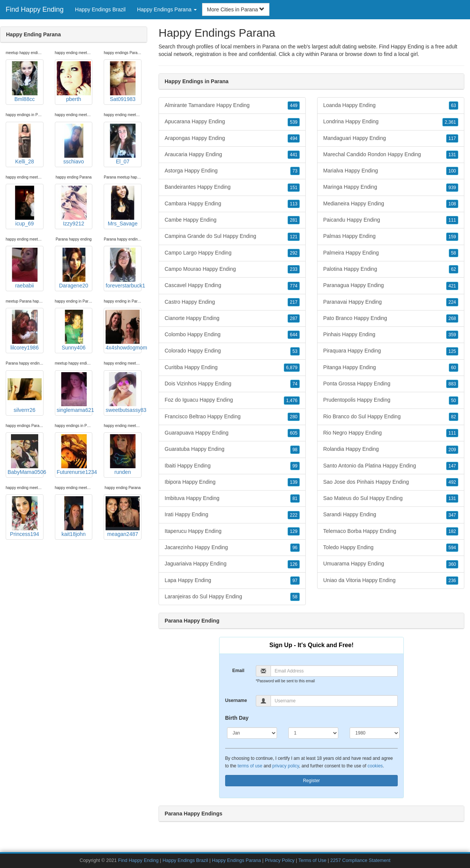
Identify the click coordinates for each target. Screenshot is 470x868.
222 (294, 515)
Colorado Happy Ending (232, 351)
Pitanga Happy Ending (391, 368)
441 (294, 155)
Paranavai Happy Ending (391, 302)
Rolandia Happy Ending (391, 449)
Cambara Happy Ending (232, 204)
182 (452, 531)
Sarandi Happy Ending (391, 515)
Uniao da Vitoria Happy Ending (391, 581)
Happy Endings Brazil (100, 9)
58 (295, 597)
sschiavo (74, 144)
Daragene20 (74, 268)
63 (454, 106)
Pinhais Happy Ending (391, 335)
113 (294, 204)
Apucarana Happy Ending (232, 122)
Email (238, 671)
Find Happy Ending (35, 9)
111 (452, 220)
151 (294, 188)
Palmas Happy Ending (391, 236)
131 (452, 155)
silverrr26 (25, 393)
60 (454, 368)
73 (295, 171)
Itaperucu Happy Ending (232, 531)
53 (295, 351)
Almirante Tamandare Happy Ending (232, 106)
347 (452, 515)
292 (294, 253)
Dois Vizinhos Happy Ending (232, 384)
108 (452, 204)
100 (452, 171)
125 (452, 351)
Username (236, 700)
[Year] (375, 733)
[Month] (252, 733)
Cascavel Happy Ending (232, 286)
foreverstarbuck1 (124, 268)
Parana (329, 54)
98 (295, 450)
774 (294, 286)
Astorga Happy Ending (232, 171)
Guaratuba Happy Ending (232, 449)
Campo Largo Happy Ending (232, 253)
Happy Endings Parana (237, 860)
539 (294, 122)
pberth (74, 82)
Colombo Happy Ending (232, 335)
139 (294, 482)
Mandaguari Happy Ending (391, 138)
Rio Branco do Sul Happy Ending (391, 417)
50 (454, 401)
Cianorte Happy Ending (232, 318)
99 (295, 466)
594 (452, 548)
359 (452, 335)
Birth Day (237, 718)
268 (452, 318)
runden (123, 455)
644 (294, 335)
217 (294, 302)
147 (452, 466)
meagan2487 (123, 517)
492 (452, 482)
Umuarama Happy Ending (391, 564)
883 (452, 384)
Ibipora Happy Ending (232, 482)
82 (454, 417)
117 (452, 138)
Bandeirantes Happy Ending (232, 187)
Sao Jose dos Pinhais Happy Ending (391, 482)
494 (294, 138)
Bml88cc (25, 82)
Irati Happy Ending (232, 515)
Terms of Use (312, 860)
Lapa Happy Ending (232, 581)
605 (294, 433)
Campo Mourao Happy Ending (232, 269)
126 (294, 564)
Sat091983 (123, 82)
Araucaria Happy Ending (232, 155)
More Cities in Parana (236, 9)
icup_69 (25, 206)
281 (294, 220)
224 (452, 302)
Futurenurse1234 (75, 455)
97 (295, 581)
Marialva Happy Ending (391, 171)
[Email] (334, 671)
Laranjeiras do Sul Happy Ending (232, 597)
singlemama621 (75, 393)
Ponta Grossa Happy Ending (391, 384)
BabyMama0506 (26, 455)
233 (294, 269)
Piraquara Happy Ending (391, 351)
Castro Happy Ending (232, 302)
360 (452, 564)
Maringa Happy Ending (391, 187)
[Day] (313, 733)
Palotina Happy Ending (391, 269)
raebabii (25, 268)
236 (452, 581)
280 (294, 417)
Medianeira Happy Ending (391, 204)
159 (452, 237)
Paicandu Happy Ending (391, 220)
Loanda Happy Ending (391, 106)
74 (295, 384)
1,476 (292, 401)
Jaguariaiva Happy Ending (232, 564)
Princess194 (25, 517)
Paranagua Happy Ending (391, 286)
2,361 (450, 122)
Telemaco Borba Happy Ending (391, 531)
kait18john (74, 517)
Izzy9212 (74, 206)
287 (294, 318)
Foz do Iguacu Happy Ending (232, 400)
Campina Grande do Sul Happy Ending (232, 236)
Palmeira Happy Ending (391, 253)
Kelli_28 (25, 144)
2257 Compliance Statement (360, 860)
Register (312, 781)
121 (294, 237)
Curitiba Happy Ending (232, 368)
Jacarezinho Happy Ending (232, 548)
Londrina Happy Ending (391, 122)
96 (295, 548)
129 (294, 531)
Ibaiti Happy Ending (232, 466)
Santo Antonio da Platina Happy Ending (391, 466)
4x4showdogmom (124, 330)
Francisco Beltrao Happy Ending (232, 417)
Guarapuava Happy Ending (232, 433)
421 (452, 286)
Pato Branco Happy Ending (391, 318)
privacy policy (286, 766)
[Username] (334, 701)
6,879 (292, 368)
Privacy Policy (280, 860)
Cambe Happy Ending (232, 220)
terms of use (250, 766)
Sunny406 (74, 330)
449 (294, 106)
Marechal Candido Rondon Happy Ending (391, 155)
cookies (375, 766)
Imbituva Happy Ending (232, 498)
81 (295, 498)
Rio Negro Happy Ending (391, 433)
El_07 (123, 144)
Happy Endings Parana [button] (167, 9)
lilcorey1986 (25, 330)
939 (452, 188)
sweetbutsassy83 (124, 393)
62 (454, 269)
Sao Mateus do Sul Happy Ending (391, 498)
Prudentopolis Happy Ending (391, 400)
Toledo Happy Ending (391, 548)
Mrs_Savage (123, 206)
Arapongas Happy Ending (232, 138)
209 (452, 450)
